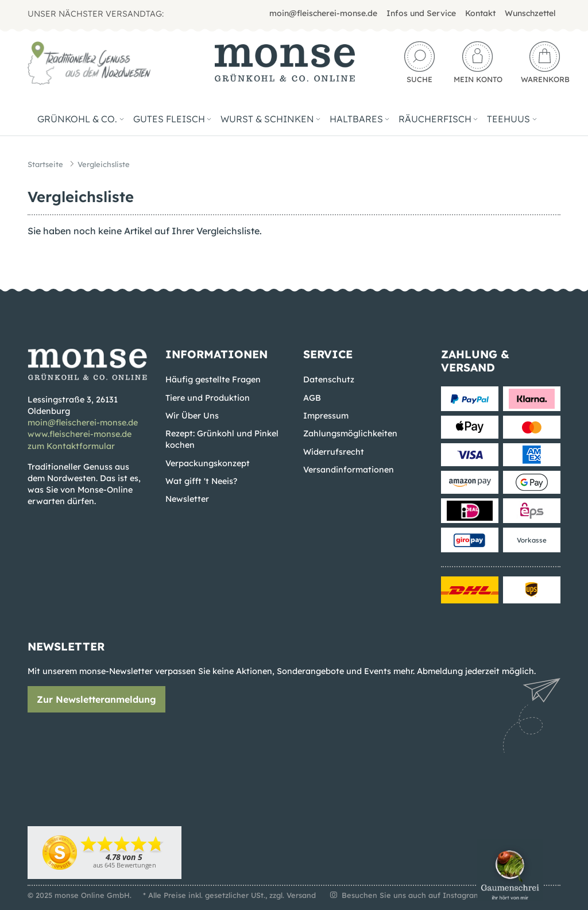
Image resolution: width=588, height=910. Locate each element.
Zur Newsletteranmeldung (96, 699)
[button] (420, 63)
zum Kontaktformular (71, 446)
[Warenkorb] (541, 63)
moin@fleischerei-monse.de (323, 13)
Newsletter (187, 499)
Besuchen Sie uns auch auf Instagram (404, 895)
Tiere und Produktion (208, 398)
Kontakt (480, 13)
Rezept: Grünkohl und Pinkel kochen (222, 439)
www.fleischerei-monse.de (80, 434)
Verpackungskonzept (208, 463)
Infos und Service (421, 13)
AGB (312, 398)
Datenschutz (329, 380)
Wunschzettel (530, 13)
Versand (301, 895)
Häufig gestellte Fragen (213, 380)
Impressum (326, 416)
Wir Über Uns (192, 416)
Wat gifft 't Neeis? (201, 481)
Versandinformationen (349, 470)
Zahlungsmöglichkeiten (350, 433)
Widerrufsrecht (334, 452)
